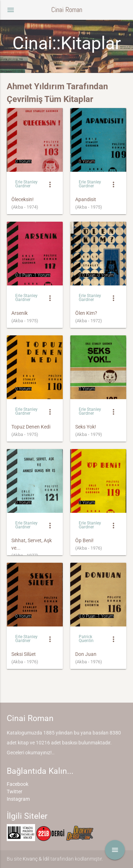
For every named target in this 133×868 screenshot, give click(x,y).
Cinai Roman (67, 10)
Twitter (15, 792)
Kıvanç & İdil (36, 859)
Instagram (18, 799)
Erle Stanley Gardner (26, 184)
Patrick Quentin (86, 639)
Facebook (18, 784)
